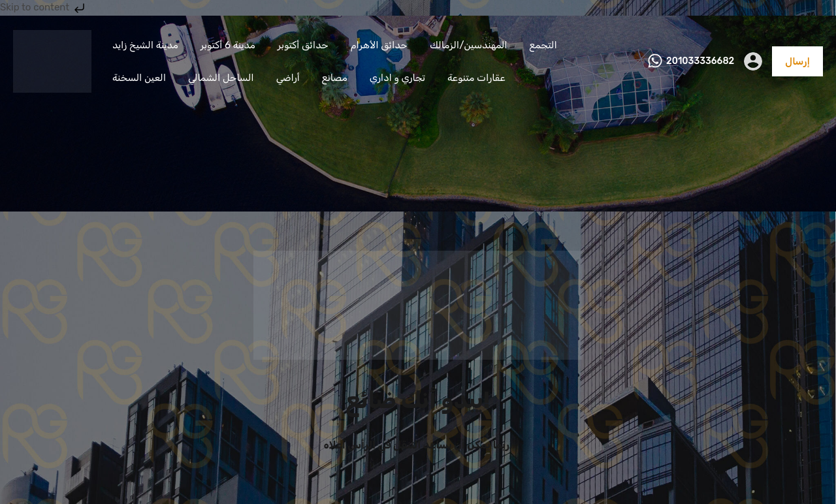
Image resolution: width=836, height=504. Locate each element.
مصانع (335, 78)
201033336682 (700, 61)
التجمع (543, 45)
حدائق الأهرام (379, 45)
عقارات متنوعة (476, 78)
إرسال (797, 61)
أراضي (288, 78)
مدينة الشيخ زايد (145, 45)
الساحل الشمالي (221, 78)
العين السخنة (139, 78)
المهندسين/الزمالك (469, 45)
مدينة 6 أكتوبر (228, 45)
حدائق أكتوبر (303, 45)
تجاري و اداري (397, 78)
